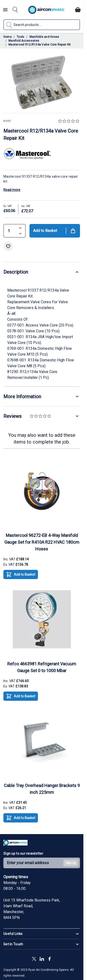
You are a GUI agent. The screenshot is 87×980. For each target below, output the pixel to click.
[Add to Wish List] (8, 246)
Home (7, 37)
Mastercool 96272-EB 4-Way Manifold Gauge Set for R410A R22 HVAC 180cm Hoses (42, 542)
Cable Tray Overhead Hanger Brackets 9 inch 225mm (42, 789)
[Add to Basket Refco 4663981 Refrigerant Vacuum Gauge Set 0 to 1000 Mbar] (21, 696)
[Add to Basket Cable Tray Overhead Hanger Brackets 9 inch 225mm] (21, 818)
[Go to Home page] (46, 10)
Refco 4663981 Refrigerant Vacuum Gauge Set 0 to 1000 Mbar (42, 667)
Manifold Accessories (24, 41)
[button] (69, 121)
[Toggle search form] (15, 10)
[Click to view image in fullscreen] (42, 83)
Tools (20, 37)
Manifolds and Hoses (44, 37)
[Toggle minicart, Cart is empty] (78, 10)
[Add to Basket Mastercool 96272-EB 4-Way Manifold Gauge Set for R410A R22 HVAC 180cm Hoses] (21, 574)
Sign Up (71, 863)
